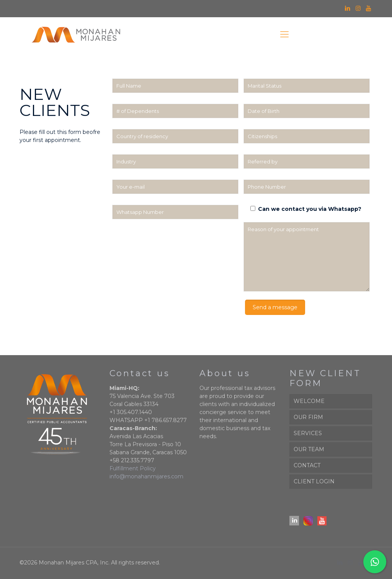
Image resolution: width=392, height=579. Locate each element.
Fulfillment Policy (133, 468)
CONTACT (307, 465)
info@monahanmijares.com (146, 476)
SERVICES (308, 433)
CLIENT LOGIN (314, 481)
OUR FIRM (308, 417)
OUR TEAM (309, 449)
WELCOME (309, 401)
